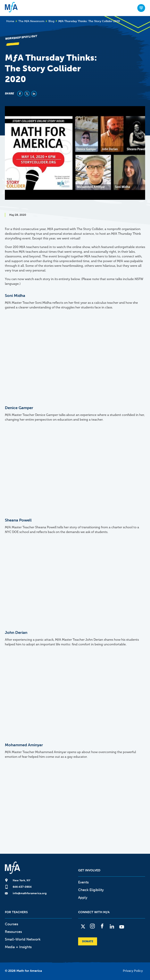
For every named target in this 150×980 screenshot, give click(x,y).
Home (10, 21)
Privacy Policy (133, 971)
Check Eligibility (91, 890)
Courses (12, 924)
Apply (83, 898)
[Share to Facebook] (20, 94)
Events (83, 882)
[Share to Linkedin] (34, 94)
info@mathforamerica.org (30, 893)
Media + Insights (18, 947)
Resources (13, 932)
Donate (88, 941)
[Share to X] (27, 94)
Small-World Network (23, 939)
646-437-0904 (22, 887)
